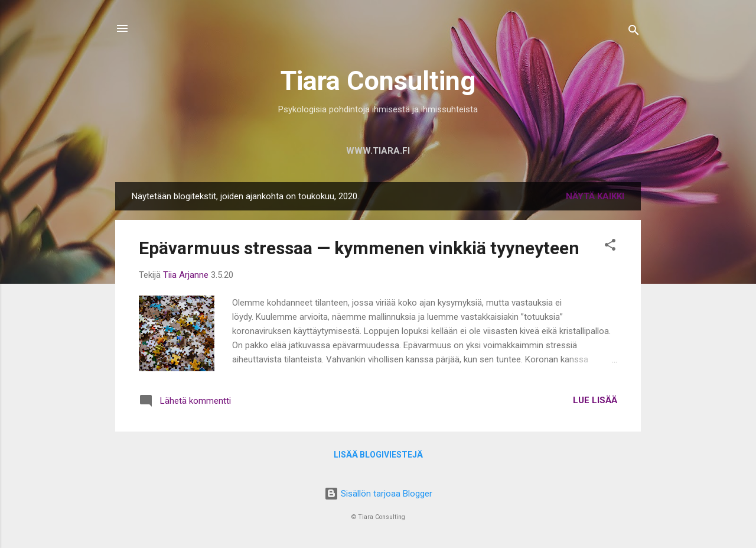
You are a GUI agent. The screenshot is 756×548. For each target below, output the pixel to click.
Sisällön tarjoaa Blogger (378, 494)
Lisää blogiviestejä (378, 455)
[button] (610, 247)
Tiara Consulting (378, 81)
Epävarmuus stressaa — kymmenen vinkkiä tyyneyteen (359, 248)
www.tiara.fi (378, 151)
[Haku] (634, 32)
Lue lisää (595, 400)
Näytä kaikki (595, 196)
